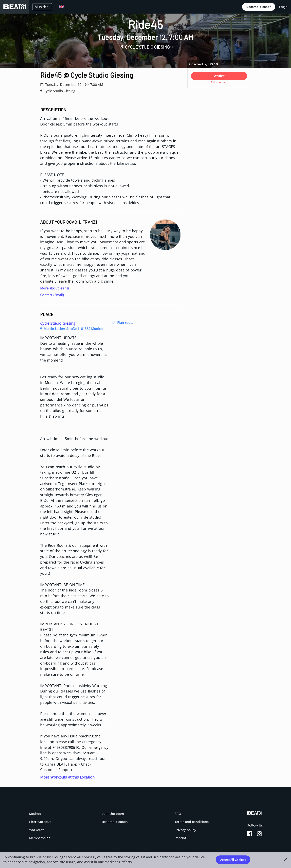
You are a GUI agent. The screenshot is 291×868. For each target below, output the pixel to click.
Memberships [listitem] (40, 838)
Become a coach (259, 7)
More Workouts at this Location (67, 777)
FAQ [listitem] (178, 814)
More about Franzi (55, 288)
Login (283, 7)
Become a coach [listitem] (115, 822)
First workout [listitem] (40, 822)
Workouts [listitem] (37, 830)
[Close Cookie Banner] (286, 859)
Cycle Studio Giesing (58, 323)
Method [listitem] (35, 814)
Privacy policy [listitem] (185, 830)
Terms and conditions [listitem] (192, 822)
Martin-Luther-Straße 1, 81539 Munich (71, 329)
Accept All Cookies (233, 860)
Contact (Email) (52, 295)
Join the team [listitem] (113, 814)
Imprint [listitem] (180, 838)
